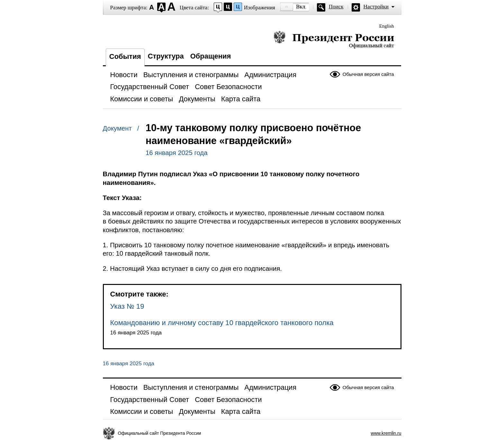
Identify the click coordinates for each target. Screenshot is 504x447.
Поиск (336, 7)
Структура (166, 56)
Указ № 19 (127, 306)
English (387, 26)
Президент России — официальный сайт (334, 39)
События (125, 56)
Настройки (376, 7)
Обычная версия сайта (368, 74)
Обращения (211, 56)
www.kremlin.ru (386, 433)
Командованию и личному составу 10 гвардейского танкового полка (222, 323)
